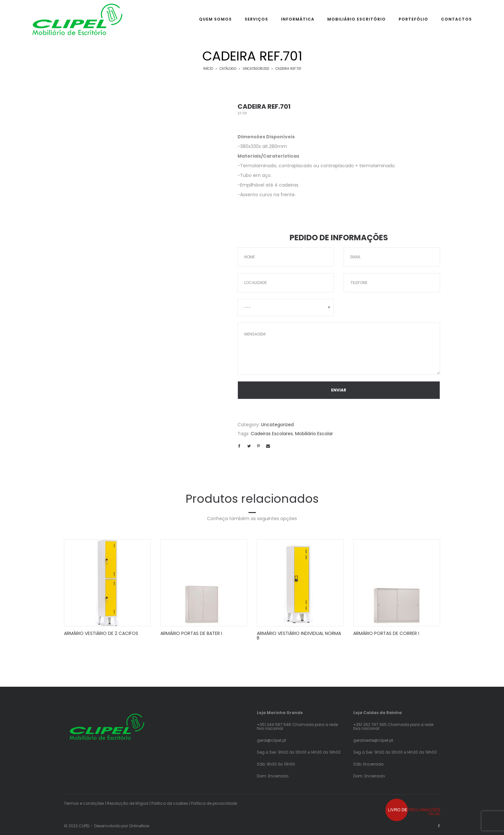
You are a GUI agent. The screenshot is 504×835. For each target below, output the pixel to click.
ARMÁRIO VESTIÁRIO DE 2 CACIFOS (101, 633)
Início (208, 69)
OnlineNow (139, 826)
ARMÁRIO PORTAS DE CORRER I (386, 633)
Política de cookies (170, 803)
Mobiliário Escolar (314, 434)
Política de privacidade (214, 803)
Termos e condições (84, 803)
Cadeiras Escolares (272, 434)
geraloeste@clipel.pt (373, 740)
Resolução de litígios (128, 803)
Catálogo (228, 69)
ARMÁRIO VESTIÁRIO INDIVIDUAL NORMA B (299, 636)
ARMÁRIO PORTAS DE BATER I (191, 633)
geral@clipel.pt (271, 740)
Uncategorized (256, 69)
